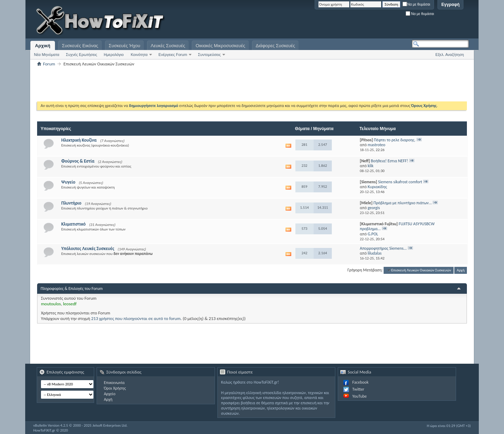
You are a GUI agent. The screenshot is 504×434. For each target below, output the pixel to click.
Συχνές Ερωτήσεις (81, 55)
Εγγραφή (450, 5)
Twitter (358, 389)
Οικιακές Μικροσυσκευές (220, 46)
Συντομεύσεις (209, 55)
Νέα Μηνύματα (47, 55)
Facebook (360, 382)
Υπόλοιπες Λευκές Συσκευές (88, 248)
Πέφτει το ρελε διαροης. (395, 140)
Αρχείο (110, 394)
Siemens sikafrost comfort (400, 182)
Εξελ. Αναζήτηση (450, 55)
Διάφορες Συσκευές (275, 46)
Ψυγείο (68, 182)
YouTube (359, 396)
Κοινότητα (139, 55)
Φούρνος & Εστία (78, 161)
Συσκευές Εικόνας (80, 46)
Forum (49, 64)
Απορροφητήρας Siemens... (383, 248)
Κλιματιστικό (73, 224)
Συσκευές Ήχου (125, 46)
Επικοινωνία (114, 383)
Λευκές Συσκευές (168, 46)
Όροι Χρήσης (115, 388)
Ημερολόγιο (114, 55)
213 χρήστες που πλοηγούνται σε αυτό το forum (136, 318)
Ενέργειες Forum (173, 55)
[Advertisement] (381, 21)
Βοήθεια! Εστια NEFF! (390, 161)
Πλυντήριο (71, 203)
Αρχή (461, 270)
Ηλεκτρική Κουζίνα (79, 140)
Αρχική (43, 46)
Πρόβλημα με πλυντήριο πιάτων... (403, 203)
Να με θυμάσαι (416, 4)
